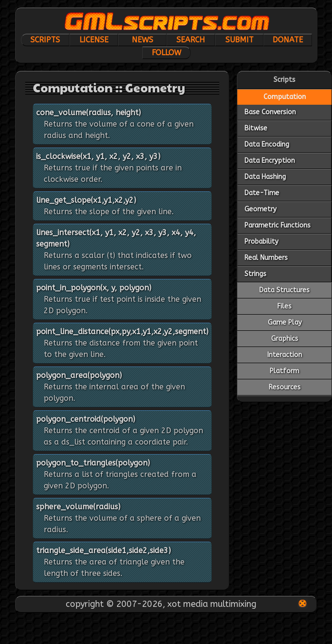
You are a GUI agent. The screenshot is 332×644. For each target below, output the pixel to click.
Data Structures (284, 290)
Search (191, 40)
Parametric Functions (278, 225)
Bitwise (256, 128)
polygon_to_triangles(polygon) (93, 463)
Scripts (45, 40)
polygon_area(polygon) (79, 375)
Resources (285, 387)
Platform (284, 371)
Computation (285, 97)
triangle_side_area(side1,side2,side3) (103, 550)
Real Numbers (266, 258)
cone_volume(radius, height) (88, 113)
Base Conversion (270, 112)
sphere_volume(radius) (78, 507)
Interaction (285, 355)
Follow (166, 53)
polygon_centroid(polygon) (86, 419)
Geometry (260, 209)
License (94, 40)
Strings (255, 274)
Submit (239, 40)
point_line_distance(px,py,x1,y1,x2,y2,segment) (122, 332)
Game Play (285, 322)
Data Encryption (270, 161)
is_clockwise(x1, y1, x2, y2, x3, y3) (98, 156)
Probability (261, 242)
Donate (288, 40)
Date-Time (262, 193)
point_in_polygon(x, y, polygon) (94, 288)
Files (284, 306)
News (142, 40)
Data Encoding (267, 144)
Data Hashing (265, 177)
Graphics (285, 339)
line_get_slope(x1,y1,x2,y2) (86, 200)
